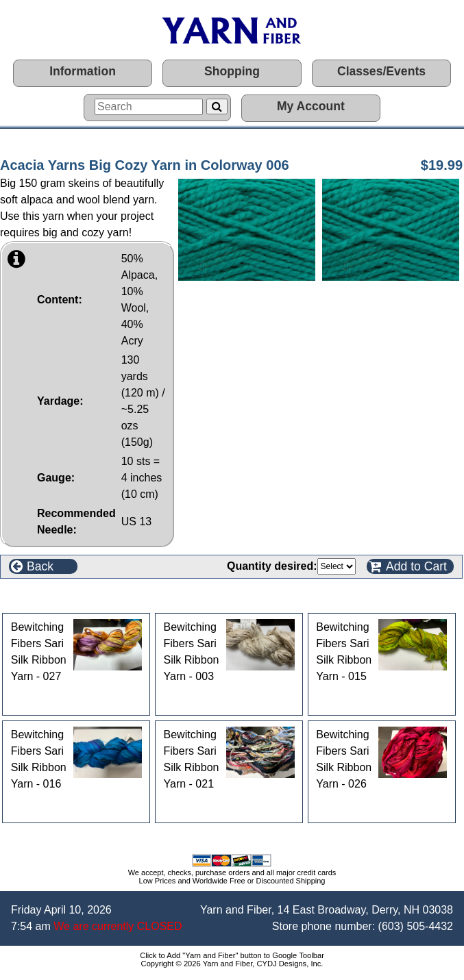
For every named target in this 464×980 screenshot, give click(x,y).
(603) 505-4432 (416, 926)
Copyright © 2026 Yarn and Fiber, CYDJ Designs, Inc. (232, 964)
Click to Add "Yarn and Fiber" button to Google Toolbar (232, 955)
